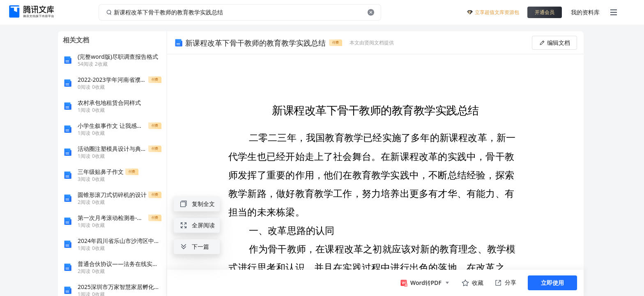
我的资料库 (585, 12)
